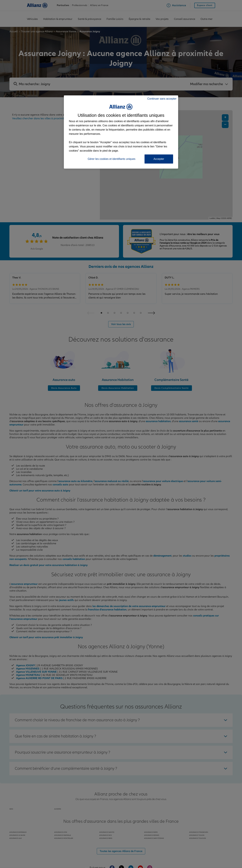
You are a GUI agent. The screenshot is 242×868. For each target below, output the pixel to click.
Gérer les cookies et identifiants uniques (112, 159)
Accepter (159, 159)
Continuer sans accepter (162, 99)
